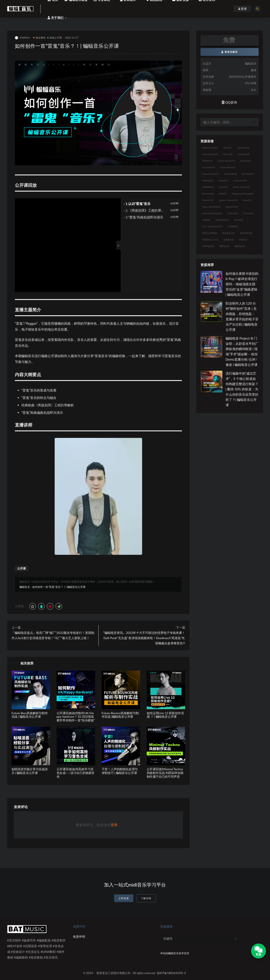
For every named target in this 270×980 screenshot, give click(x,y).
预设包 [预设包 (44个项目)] (240, 246)
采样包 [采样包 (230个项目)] (208, 246)
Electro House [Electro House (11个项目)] (226, 161)
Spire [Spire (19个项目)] (247, 200)
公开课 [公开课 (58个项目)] (233, 226)
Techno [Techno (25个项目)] (233, 213)
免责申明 (79, 937)
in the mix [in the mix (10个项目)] (240, 180)
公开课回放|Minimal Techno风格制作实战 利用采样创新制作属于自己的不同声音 (165, 773)
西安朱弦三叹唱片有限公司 (113, 973)
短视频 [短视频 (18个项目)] (229, 240)
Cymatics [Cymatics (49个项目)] (243, 148)
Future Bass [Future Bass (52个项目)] (228, 167)
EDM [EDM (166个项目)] (207, 161)
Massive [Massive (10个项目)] (208, 194)
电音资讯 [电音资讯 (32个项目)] (246, 233)
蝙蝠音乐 (25, 587)
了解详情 (146, 898)
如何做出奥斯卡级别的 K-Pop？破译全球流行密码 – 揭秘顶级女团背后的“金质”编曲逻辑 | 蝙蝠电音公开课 (242, 284)
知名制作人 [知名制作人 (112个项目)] (210, 240)
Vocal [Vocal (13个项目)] (239, 220)
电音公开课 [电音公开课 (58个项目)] (210, 233)
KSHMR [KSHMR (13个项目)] (208, 187)
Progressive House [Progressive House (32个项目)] (242, 194)
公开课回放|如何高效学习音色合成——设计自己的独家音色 (76, 773)
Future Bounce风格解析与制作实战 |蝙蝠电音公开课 (120, 715)
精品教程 (39, 38)
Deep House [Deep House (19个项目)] (210, 154)
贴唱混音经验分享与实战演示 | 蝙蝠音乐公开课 (30, 771)
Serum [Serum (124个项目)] (208, 200)
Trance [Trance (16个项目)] (248, 213)
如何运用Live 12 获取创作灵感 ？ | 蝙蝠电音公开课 (165, 715)
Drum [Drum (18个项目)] (228, 154)
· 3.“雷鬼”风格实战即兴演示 (144, 217)
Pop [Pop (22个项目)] (223, 194)
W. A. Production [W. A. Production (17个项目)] (213, 226)
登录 (114, 825)
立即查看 (124, 898)
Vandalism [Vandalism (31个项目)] (222, 220)
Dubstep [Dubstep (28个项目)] (244, 154)
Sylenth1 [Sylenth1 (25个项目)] (232, 207)
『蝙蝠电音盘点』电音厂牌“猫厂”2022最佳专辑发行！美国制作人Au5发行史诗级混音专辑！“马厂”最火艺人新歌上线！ (53, 635)
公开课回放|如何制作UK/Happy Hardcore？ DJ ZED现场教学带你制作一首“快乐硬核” (76, 717)
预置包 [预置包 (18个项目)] (224, 246)
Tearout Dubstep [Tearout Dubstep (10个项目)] (212, 213)
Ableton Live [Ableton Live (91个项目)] (210, 148)
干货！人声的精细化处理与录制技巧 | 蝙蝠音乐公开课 (120, 771)
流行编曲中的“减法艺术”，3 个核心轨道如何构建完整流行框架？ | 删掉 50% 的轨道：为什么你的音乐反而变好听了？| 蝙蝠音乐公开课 (242, 389)
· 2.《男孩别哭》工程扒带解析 (144, 211)
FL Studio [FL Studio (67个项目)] (209, 167)
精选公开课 (55, 38)
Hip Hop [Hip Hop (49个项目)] (248, 174)
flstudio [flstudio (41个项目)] (246, 161)
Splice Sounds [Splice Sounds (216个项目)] (212, 207)
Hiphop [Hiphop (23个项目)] (208, 180)
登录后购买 (229, 52)
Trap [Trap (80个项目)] (206, 220)
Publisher (23, 38)
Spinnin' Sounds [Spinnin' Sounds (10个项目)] (228, 200)
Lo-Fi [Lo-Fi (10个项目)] (223, 187)
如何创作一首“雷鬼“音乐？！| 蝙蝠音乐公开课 (59, 587)
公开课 (22, 568)
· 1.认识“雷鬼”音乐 (137, 204)
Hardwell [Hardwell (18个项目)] (231, 174)
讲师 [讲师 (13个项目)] (243, 240)
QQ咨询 (229, 102)
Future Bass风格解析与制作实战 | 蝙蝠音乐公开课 (30, 715)
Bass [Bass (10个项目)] (227, 148)
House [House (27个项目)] (223, 180)
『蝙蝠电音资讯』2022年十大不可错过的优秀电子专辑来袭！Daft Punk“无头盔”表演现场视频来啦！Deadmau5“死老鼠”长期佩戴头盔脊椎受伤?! (143, 638)
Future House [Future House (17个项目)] (211, 174)
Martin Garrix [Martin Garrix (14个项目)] (241, 187)
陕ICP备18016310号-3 (171, 973)
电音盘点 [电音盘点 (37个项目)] (228, 233)
